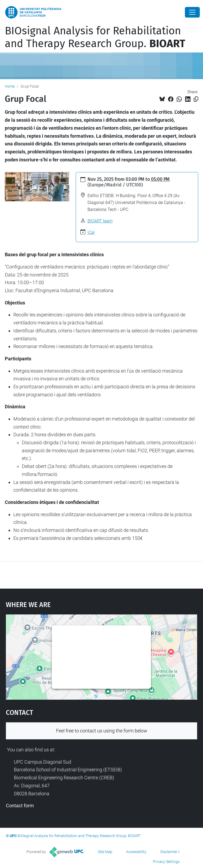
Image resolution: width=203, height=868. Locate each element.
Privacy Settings (166, 862)
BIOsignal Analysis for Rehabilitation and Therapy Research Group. (95, 37)
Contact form (20, 806)
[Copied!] (196, 99)
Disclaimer (169, 852)
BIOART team (100, 221)
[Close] (192, 12)
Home (10, 86)
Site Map (105, 852)
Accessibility (136, 852)
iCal (91, 232)
